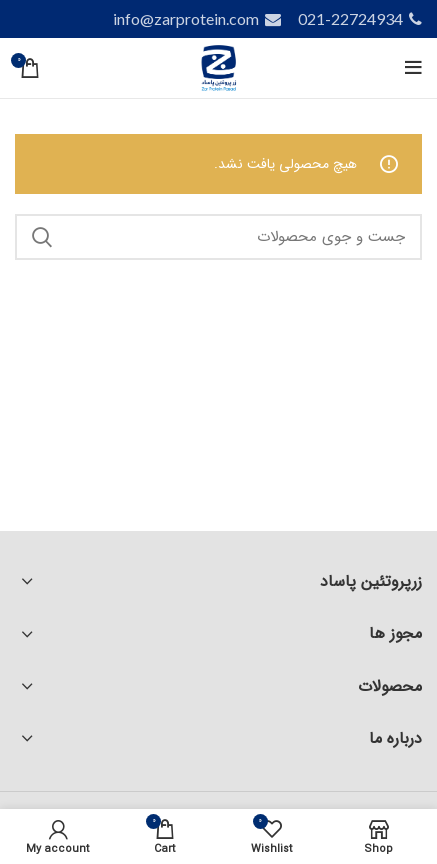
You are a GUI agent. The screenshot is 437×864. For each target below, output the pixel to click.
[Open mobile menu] (413, 68)
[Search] (218, 237)
